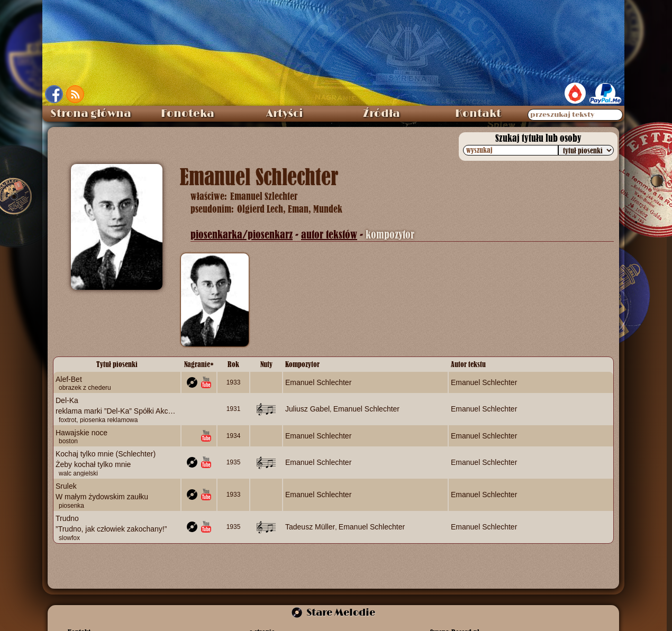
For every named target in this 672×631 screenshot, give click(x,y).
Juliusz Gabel (307, 409)
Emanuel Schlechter (318, 382)
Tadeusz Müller (310, 526)
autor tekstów (329, 235)
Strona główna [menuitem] (91, 114)
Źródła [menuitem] (382, 114)
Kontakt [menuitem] (478, 114)
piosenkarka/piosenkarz (242, 235)
